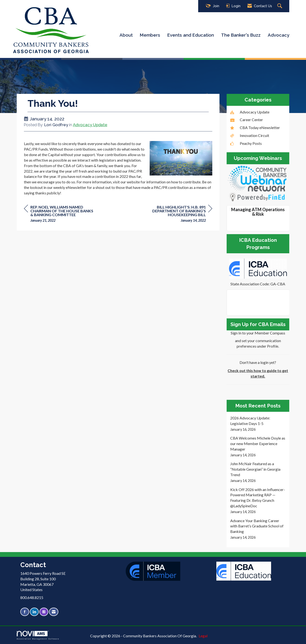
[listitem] (258, 424)
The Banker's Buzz (241, 35)
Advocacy (279, 35)
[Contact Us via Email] (54, 612)
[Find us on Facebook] (25, 612)
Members (150, 35)
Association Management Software (38, 635)
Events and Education (191, 35)
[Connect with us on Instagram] (44, 612)
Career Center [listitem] (247, 120)
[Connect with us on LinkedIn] (34, 612)
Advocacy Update (90, 125)
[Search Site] (280, 6)
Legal (203, 636)
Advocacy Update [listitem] (250, 112)
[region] (176, 214)
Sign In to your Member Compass (258, 333)
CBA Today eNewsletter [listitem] (255, 127)
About (126, 35)
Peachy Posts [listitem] (246, 143)
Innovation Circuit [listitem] (250, 135)
